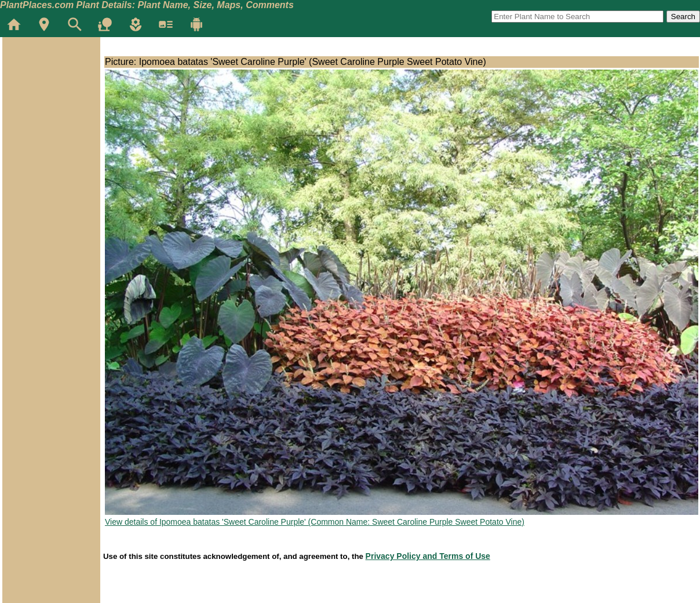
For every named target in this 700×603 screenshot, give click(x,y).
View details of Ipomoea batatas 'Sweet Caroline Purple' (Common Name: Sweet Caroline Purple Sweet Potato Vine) (315, 522)
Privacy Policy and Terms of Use (428, 556)
